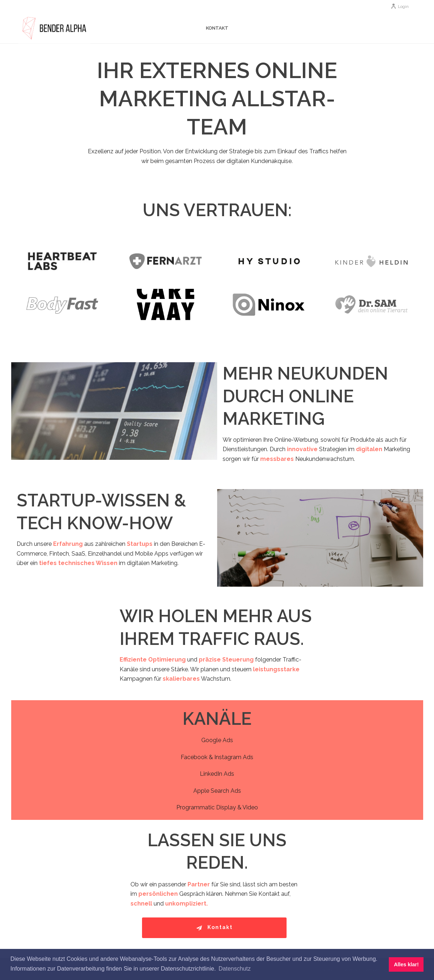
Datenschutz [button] (235, 969)
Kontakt (217, 28)
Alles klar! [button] (406, 964)
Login (400, 7)
